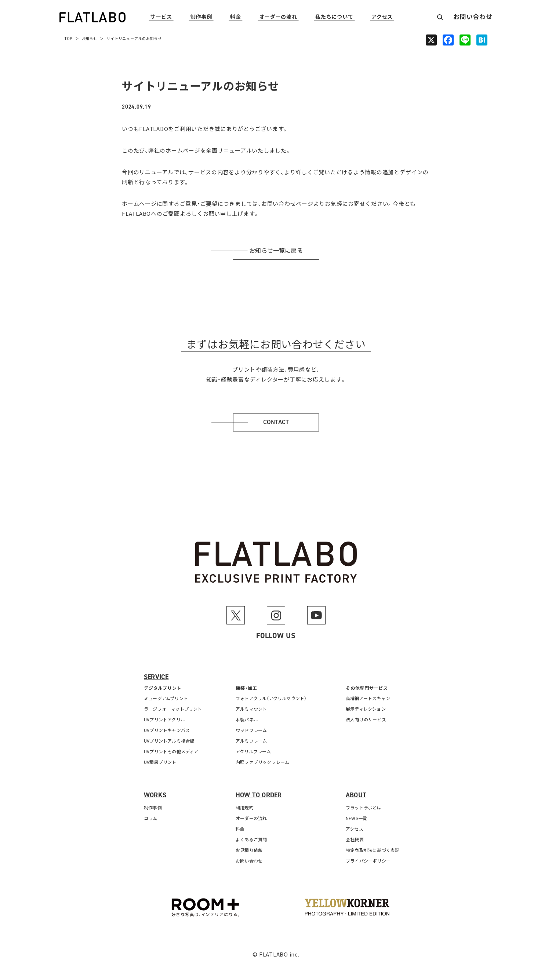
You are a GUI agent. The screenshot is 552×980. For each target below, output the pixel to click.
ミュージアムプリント (167, 713)
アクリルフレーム (254, 766)
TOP (69, 38)
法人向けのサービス (367, 734)
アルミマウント (252, 724)
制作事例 (201, 17)
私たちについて (334, 17)
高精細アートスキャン (369, 713)
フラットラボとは (364, 822)
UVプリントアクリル (166, 734)
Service (157, 692)
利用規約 (245, 822)
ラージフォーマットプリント (174, 724)
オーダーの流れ (278, 17)
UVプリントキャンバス (168, 745)
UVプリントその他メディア (172, 766)
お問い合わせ (473, 17)
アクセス (382, 17)
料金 (235, 17)
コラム (151, 833)
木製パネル (247, 734)
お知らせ (90, 38)
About (357, 810)
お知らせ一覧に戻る (276, 255)
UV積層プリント (161, 777)
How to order (260, 810)
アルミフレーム (252, 756)
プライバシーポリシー (369, 876)
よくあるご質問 (252, 854)
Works (156, 810)
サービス (161, 17)
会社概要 (355, 854)
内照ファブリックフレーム (264, 777)
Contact (276, 434)
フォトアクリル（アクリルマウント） (273, 713)
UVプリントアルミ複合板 (170, 756)
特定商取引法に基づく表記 (374, 865)
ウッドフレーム (252, 745)
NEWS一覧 (357, 833)
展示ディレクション (367, 724)
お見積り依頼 (250, 865)
